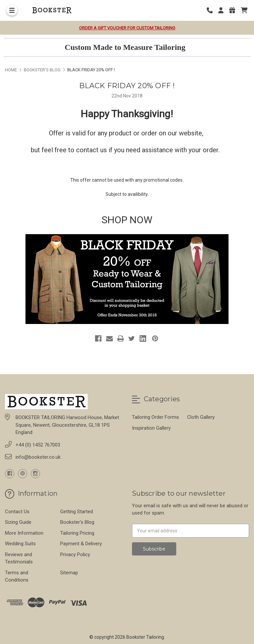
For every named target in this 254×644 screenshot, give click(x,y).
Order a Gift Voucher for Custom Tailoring (127, 28)
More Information (24, 533)
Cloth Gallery (201, 417)
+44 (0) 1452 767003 (38, 445)
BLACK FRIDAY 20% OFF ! (127, 86)
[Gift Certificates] (234, 10)
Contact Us (17, 512)
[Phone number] (212, 10)
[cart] (244, 10)
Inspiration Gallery (151, 428)
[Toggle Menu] (12, 10)
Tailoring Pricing (77, 533)
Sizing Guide (18, 522)
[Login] (223, 10)
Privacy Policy (75, 555)
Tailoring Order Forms (155, 417)
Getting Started (77, 512)
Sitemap (69, 573)
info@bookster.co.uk (38, 457)
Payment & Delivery (81, 544)
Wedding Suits (20, 544)
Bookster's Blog (77, 522)
